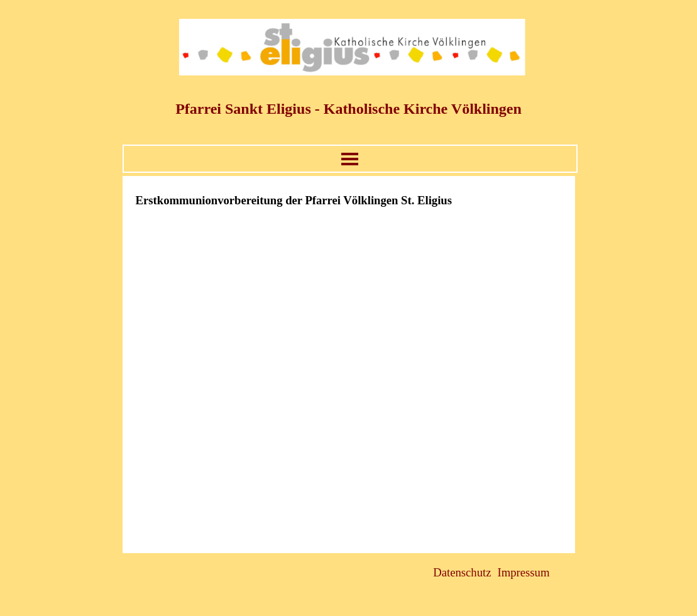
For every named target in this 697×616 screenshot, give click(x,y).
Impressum (524, 572)
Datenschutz (462, 572)
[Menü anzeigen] (350, 159)
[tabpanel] (349, 201)
